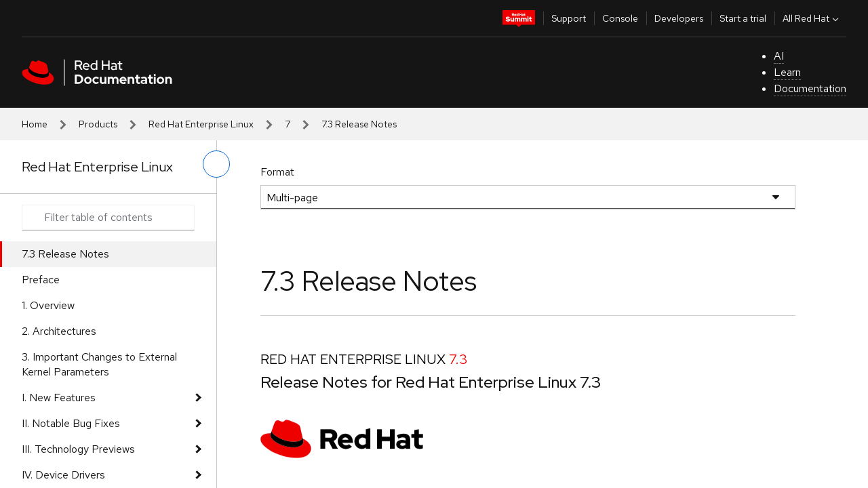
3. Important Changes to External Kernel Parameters (99, 364)
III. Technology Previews (78, 449)
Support (569, 18)
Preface (41, 280)
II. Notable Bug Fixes (71, 423)
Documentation (810, 88)
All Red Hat (812, 18)
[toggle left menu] (216, 164)
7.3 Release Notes (65, 254)
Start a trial (743, 18)
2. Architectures (59, 331)
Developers (679, 18)
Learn (787, 72)
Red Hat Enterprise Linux (201, 124)
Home (35, 124)
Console (620, 18)
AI (779, 56)
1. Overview (48, 305)
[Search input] (108, 218)
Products (98, 124)
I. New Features (59, 398)
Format (277, 172)
